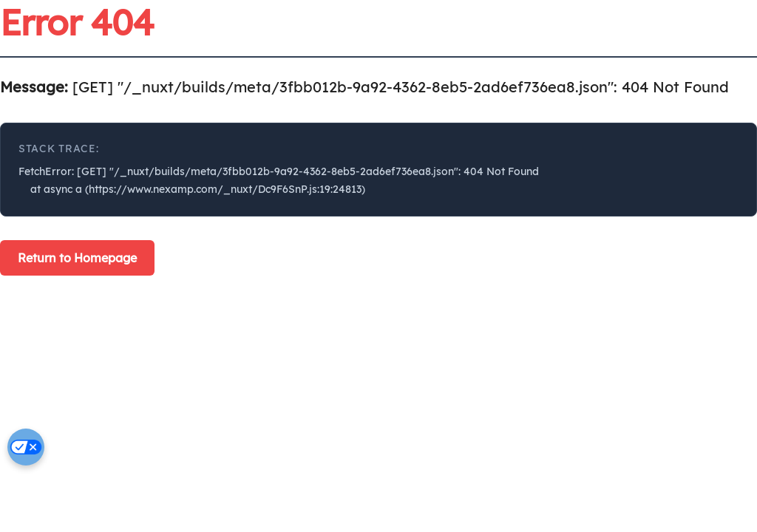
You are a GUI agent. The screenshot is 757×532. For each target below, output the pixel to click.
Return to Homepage (77, 258)
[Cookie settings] (26, 447)
